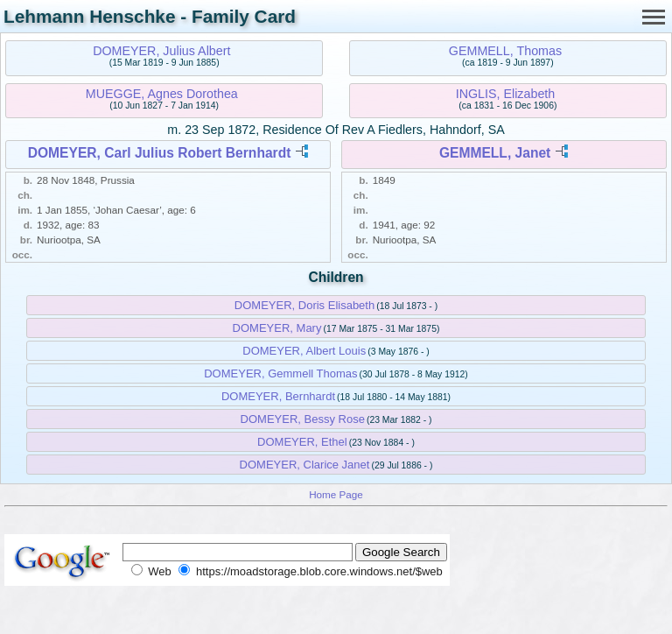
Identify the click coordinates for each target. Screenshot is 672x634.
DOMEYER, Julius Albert (161, 51)
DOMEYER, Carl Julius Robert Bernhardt (160, 153)
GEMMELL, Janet (495, 153)
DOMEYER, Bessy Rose (303, 419)
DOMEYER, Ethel (302, 442)
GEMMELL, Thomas (505, 51)
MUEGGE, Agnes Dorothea (162, 94)
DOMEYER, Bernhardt (278, 396)
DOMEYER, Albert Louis (304, 351)
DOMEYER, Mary (277, 328)
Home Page (336, 494)
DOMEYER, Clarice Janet (305, 465)
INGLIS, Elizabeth (506, 94)
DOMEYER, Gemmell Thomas (280, 373)
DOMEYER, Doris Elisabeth (304, 305)
